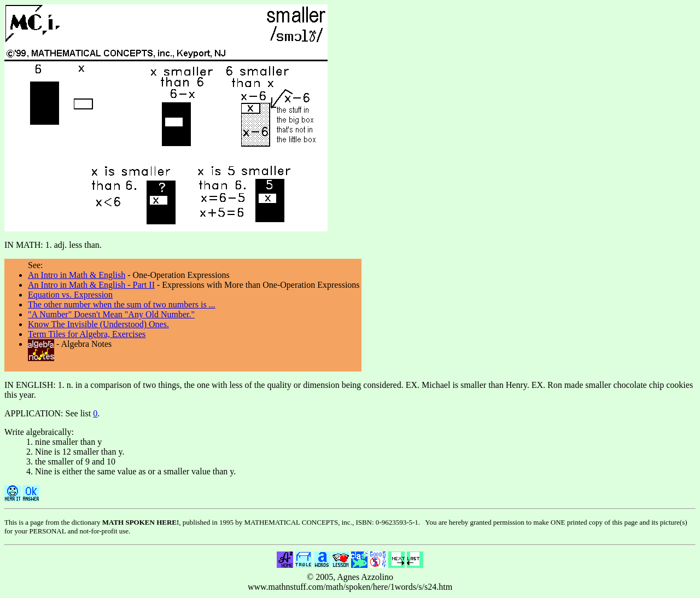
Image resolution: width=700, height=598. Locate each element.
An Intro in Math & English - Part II (91, 285)
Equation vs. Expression (70, 295)
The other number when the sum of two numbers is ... (122, 304)
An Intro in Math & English (77, 275)
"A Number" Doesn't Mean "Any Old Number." (111, 314)
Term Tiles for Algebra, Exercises (87, 334)
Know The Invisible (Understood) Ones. (98, 324)
